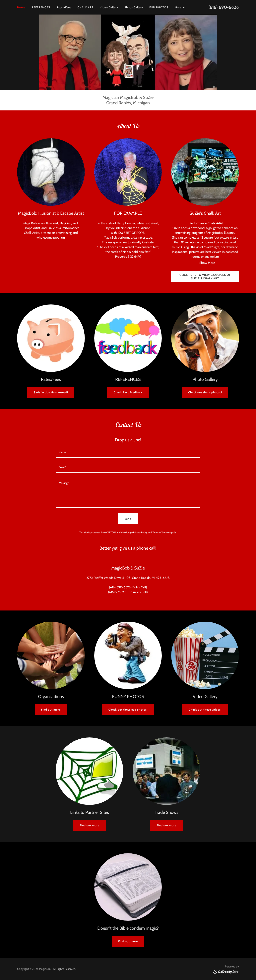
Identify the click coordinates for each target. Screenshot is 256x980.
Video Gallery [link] (109, 7)
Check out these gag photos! (128, 710)
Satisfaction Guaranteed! (51, 392)
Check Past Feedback (128, 392)
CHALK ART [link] (85, 7)
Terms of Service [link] (161, 532)
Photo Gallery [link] (134, 7)
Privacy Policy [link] (140, 532)
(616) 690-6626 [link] (224, 7)
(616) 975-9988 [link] (119, 592)
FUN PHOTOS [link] (159, 7)
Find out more (51, 710)
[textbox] (128, 453)
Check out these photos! (205, 392)
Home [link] (21, 7)
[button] (180, 7)
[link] (226, 971)
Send (128, 519)
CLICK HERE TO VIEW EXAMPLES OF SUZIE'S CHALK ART (205, 277)
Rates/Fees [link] (64, 7)
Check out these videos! (205, 710)
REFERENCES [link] (41, 7)
